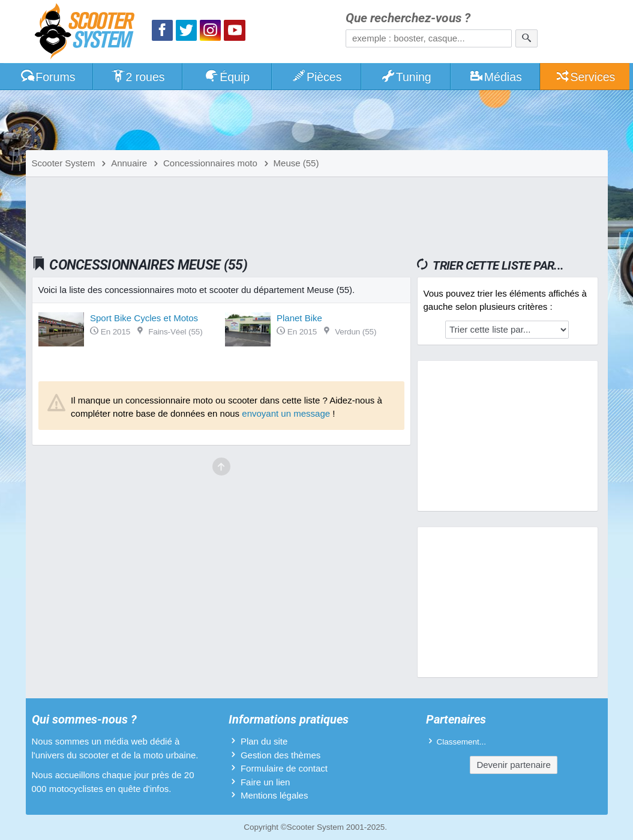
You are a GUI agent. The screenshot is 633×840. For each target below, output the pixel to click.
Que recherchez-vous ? (408, 18)
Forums (48, 77)
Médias (495, 77)
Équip (227, 77)
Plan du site (264, 741)
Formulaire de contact (284, 768)
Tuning (406, 77)
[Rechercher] (526, 38)
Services (585, 77)
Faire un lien (265, 782)
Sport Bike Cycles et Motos (144, 318)
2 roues (138, 77)
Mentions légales (274, 795)
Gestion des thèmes (280, 755)
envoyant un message (286, 413)
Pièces (316, 77)
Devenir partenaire (513, 765)
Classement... (462, 742)
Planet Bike (299, 318)
